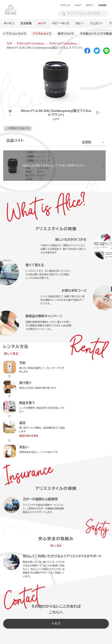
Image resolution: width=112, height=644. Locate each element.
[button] (94, 142)
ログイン (90, 5)
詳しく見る (11, 354)
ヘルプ (78, 5)
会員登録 (102, 5)
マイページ (65, 5)
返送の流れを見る (29, 436)
